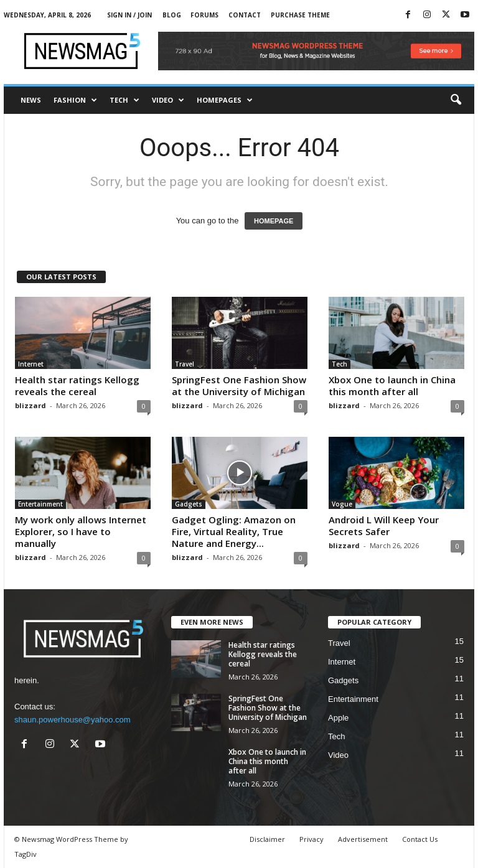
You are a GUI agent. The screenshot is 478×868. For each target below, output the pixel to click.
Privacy (312, 839)
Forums (204, 15)
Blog (172, 15)
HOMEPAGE (274, 221)
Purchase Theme (300, 15)
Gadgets (189, 504)
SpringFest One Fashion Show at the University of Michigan (239, 385)
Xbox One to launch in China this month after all (392, 385)
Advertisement (363, 839)
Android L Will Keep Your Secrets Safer (384, 525)
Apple (338, 718)
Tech (124, 100)
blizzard (30, 405)
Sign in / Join (129, 15)
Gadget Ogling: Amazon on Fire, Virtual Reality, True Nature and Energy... (234, 531)
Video (168, 100)
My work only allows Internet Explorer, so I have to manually (81, 531)
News (31, 100)
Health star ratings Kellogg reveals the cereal (77, 385)
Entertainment (40, 504)
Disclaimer (267, 839)
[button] (456, 100)
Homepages (225, 100)
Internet (31, 364)
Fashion (75, 100)
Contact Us (420, 839)
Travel (185, 364)
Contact (245, 15)
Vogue (342, 504)
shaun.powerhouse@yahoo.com (73, 720)
